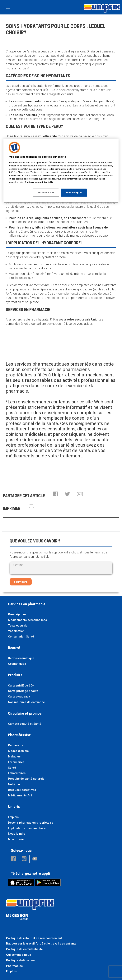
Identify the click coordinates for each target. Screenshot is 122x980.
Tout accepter (74, 192)
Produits (15, 675)
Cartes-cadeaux (19, 697)
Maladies (14, 757)
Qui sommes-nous (19, 955)
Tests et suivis (18, 626)
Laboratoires (17, 773)
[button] (56, 494)
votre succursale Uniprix (84, 319)
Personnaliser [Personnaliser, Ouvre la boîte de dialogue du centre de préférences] (46, 192)
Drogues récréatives (22, 790)
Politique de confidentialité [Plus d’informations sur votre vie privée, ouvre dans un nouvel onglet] (39, 182)
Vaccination (16, 631)
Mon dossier (16, 839)
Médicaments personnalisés (27, 620)
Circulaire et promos (25, 714)
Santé (12, 768)
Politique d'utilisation (20, 960)
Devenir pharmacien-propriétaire (31, 823)
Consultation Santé (21, 637)
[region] (61, 171)
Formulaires (16, 762)
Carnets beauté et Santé (25, 724)
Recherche (16, 745)
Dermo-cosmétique (21, 658)
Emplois (13, 817)
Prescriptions (17, 614)
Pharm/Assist (19, 735)
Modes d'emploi (19, 751)
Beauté (14, 648)
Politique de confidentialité (24, 949)
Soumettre (21, 582)
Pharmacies (14, 966)
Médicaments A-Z (20, 795)
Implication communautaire (27, 828)
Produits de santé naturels (26, 779)
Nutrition (14, 784)
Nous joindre (17, 834)
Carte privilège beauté (23, 691)
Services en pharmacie (27, 604)
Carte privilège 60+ (21, 686)
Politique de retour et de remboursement (34, 938)
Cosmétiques (17, 664)
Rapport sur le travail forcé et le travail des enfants (41, 944)
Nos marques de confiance (26, 702)
